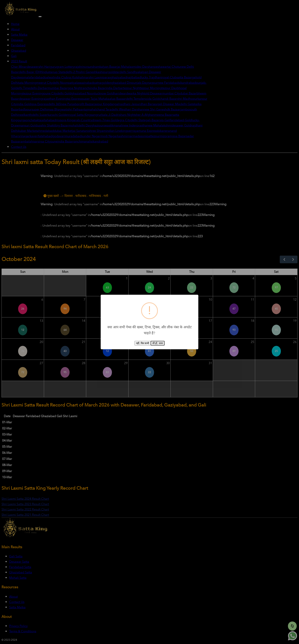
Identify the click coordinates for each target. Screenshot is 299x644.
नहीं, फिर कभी (142, 343)
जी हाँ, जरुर (158, 343)
